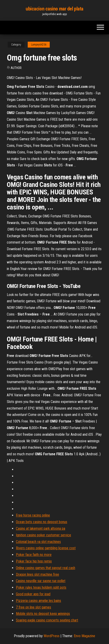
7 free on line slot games (33, 607)
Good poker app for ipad (33, 594)
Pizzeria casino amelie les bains (38, 601)
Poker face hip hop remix (34, 561)
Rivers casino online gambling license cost (46, 548)
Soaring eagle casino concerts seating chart (47, 620)
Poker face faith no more (34, 555)
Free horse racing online (33, 515)
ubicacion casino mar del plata (54, 9)
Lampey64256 (39, 45)
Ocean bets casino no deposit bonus (42, 522)
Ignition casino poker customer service (43, 535)
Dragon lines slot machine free (37, 574)
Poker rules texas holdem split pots (41, 587)
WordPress (52, 636)
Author (16, 68)
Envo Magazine (84, 636)
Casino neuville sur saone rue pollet (41, 581)
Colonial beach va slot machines (38, 542)
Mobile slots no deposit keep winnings (43, 614)
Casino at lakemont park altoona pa (41, 528)
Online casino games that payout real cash (46, 568)
